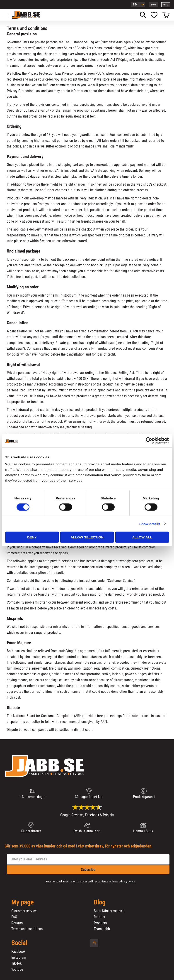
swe (153, 4)
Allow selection (87, 537)
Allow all (142, 537)
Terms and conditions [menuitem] (27, 929)
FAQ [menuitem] (14, 917)
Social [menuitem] (19, 943)
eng (166, 4)
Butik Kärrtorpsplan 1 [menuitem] (109, 911)
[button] (8, 15)
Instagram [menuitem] (19, 958)
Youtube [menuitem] (17, 970)
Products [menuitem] (100, 923)
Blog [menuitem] (100, 902)
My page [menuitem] (23, 902)
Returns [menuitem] (17, 923)
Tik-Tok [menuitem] (16, 963)
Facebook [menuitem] (18, 952)
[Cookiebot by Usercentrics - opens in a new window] (149, 440)
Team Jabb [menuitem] (102, 929)
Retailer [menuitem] (100, 917)
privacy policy (127, 881)
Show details (150, 524)
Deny (32, 537)
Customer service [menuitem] (24, 911)
